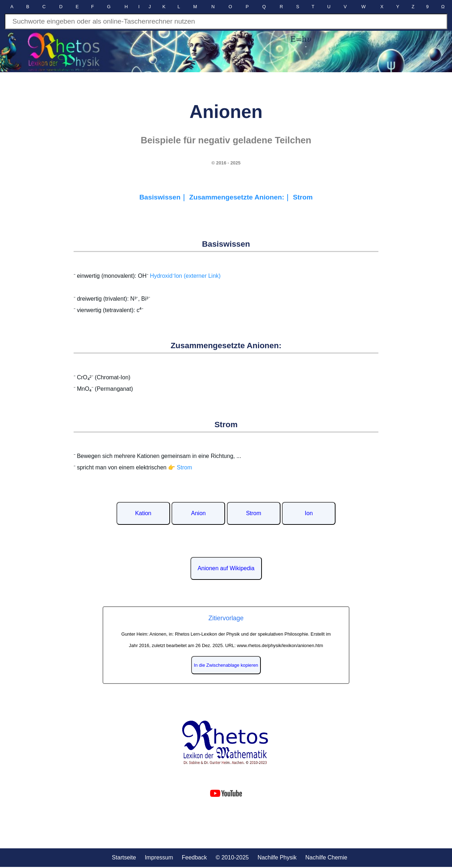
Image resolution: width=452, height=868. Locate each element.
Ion (309, 513)
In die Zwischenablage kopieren (226, 665)
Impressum (159, 857)
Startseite (124, 857)
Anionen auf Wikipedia (226, 568)
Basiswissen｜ (164, 197)
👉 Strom (180, 467)
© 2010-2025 (232, 857)
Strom (303, 197)
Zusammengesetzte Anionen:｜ (241, 197)
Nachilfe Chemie (326, 857)
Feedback (194, 857)
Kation (143, 513)
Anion (198, 513)
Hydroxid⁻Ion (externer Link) (185, 276)
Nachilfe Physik (277, 857)
